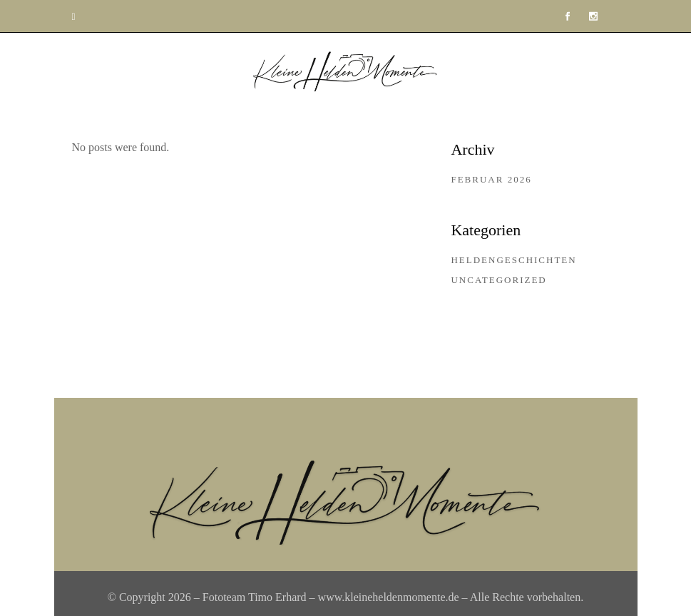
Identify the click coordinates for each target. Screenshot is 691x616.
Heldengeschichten (513, 260)
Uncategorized (498, 280)
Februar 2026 (491, 179)
